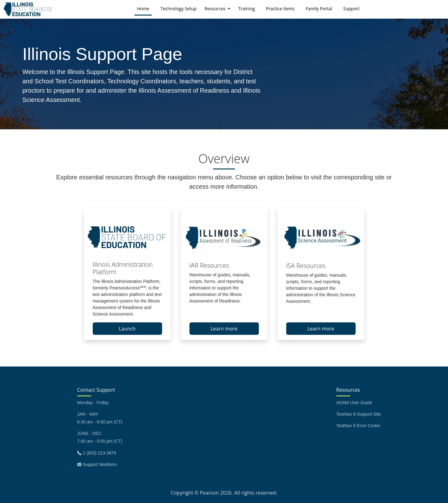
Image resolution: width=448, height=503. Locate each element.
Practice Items (280, 9)
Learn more (224, 329)
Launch (127, 329)
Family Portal (319, 9)
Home (144, 8)
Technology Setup (179, 9)
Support (351, 9)
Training (247, 9)
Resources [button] (216, 9)
